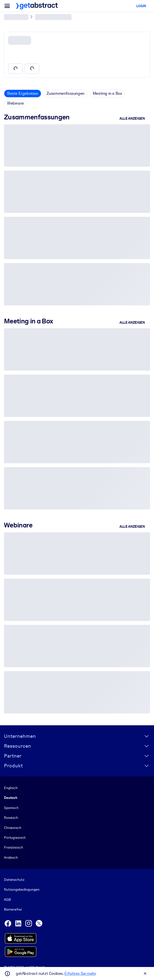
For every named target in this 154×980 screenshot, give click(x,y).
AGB (7, 900)
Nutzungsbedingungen (22, 890)
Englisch (11, 788)
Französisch (13, 847)
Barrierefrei (13, 909)
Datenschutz (14, 880)
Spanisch (11, 808)
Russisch (11, 818)
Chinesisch (13, 828)
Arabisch (11, 857)
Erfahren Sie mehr (80, 973)
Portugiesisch (15, 838)
